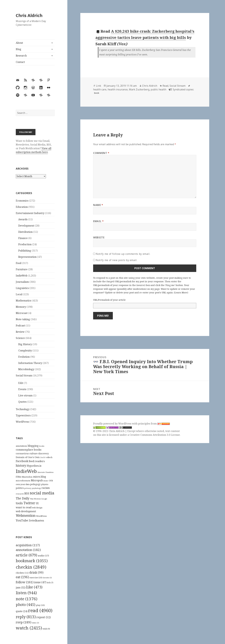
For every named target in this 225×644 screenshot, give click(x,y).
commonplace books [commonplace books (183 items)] (29, 450)
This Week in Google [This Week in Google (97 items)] (39, 499)
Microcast (22, 313)
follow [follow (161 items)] (25, 582)
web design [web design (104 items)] (37, 508)
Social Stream (24, 375)
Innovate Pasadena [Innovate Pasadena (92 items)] (45, 472)
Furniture (22, 269)
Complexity (25, 350)
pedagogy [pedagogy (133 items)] (35, 484)
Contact (20, 62)
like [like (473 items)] (34, 587)
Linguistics (22, 288)
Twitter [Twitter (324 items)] (29, 503)
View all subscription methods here (34, 150)
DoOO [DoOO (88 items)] (43, 457)
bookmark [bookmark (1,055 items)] (32, 561)
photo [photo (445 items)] (26, 605)
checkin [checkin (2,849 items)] (31, 567)
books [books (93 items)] (42, 446)
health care (100, 89)
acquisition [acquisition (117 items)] (28, 545)
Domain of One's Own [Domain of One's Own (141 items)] (28, 457)
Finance (23, 238)
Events (22, 389)
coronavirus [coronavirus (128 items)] (22, 453)
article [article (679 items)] (26, 555)
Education (22, 207)
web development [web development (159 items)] (26, 511)
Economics (22, 201)
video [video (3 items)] (35, 623)
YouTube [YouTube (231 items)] (22, 520)
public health (158, 89)
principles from (154, 424)
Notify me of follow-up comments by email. (123, 254)
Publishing (25, 251)
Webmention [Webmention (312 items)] (26, 516)
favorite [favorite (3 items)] (47, 578)
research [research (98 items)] (20, 494)
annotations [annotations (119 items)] (21, 446)
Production (25, 244)
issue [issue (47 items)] (40, 582)
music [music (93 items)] (46, 481)
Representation (27, 257)
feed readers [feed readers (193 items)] (37, 461)
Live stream (25, 395)
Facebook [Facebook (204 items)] (22, 461)
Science (20, 338)
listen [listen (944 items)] (26, 593)
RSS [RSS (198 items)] (27, 493)
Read (165, 86)
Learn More (181, 292)
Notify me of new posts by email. (116, 260)
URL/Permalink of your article (109, 300)
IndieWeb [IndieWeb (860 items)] (26, 471)
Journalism (22, 282)
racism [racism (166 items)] (46, 488)
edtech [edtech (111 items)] (49, 457)
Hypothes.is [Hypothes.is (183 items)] (34, 466)
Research (21, 56)
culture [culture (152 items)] (34, 453)
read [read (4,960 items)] (40, 610)
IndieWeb (22, 276)
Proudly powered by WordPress (113, 424)
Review (20, 332)
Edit (21, 383)
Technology (23, 409)
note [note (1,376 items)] (27, 599)
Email (98, 221)
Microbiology (26, 369)
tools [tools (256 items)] (19, 503)
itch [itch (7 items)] (50, 583)
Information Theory (30, 363)
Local (19, 294)
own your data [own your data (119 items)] (23, 484)
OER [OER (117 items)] (51, 481)
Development (26, 226)
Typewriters (23, 415)
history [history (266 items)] (21, 465)
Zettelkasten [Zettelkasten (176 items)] (36, 521)
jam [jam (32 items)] (21, 587)
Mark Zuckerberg (139, 89)
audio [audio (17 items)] (43, 555)
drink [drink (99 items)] (36, 572)
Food (19, 263)
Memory (21, 307)
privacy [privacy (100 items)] (28, 488)
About (19, 43)
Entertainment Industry (30, 213)
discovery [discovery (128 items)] (44, 453)
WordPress (22, 422)
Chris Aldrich (29, 15)
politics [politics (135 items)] (20, 488)
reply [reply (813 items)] (26, 617)
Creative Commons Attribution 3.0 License (155, 435)
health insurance (118, 89)
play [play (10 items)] (40, 605)
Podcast (20, 326)
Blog (19, 49)
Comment (101, 153)
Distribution (25, 232)
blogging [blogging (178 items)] (33, 446)
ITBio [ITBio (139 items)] (19, 477)
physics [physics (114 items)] (45, 484)
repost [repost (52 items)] (44, 617)
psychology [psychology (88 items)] (36, 488)
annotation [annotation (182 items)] (28, 550)
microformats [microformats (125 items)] (23, 481)
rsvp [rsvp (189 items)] (24, 622)
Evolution (24, 357)
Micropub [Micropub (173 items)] (37, 480)
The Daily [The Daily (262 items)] (23, 498)
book (97, 93)
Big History (25, 344)
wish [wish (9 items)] (46, 629)
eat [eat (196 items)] (22, 577)
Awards (23, 219)
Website (99, 237)
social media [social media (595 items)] (42, 493)
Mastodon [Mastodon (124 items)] (27, 477)
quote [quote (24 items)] (22, 611)
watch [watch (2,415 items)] (29, 628)
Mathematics (24, 301)
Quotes (22, 402)
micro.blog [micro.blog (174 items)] (40, 477)
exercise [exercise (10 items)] (36, 577)
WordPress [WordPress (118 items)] (41, 516)
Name (98, 205)
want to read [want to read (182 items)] (24, 507)
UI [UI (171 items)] (37, 503)
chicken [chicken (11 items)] (22, 573)
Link (99, 86)
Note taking (23, 319)
